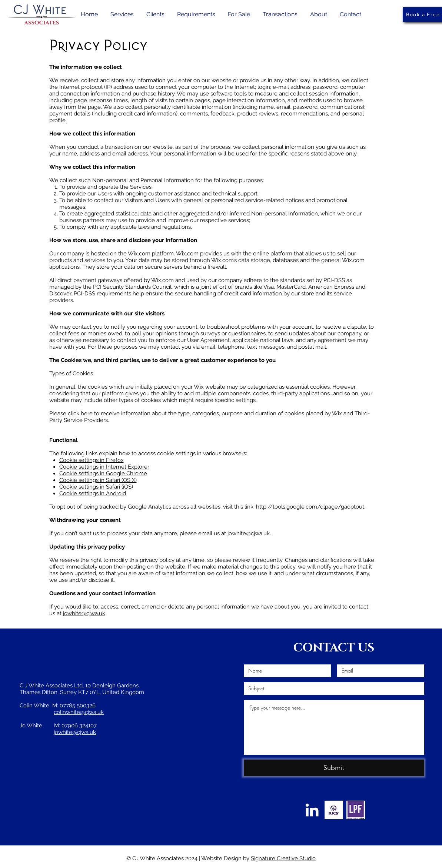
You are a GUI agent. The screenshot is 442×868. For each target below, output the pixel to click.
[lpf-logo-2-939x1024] (356, 810)
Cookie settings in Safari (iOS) (96, 487)
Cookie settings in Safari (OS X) (98, 480)
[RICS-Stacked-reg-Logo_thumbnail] (334, 810)
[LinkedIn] (312, 810)
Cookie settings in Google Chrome (103, 473)
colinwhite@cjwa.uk (79, 712)
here (87, 413)
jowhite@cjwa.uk (84, 613)
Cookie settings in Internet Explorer (104, 467)
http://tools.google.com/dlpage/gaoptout (310, 507)
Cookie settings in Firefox (92, 460)
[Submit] (334, 768)
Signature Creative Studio (283, 858)
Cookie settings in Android (93, 493)
